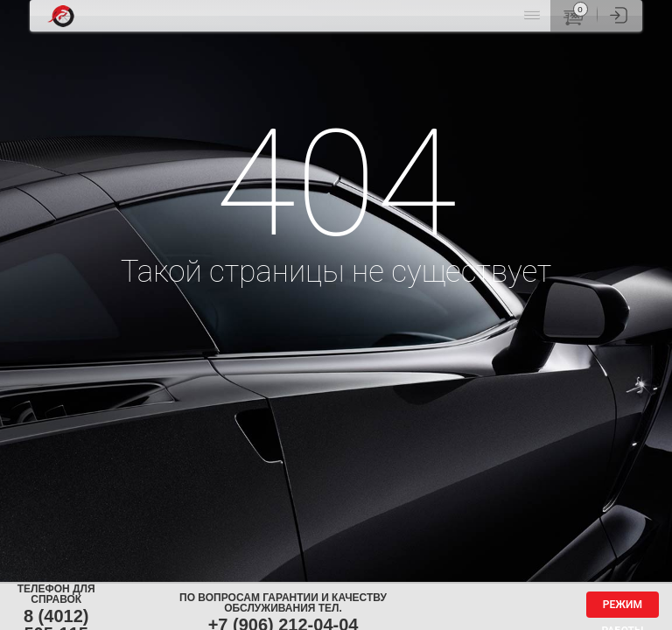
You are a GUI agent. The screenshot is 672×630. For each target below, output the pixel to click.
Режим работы (622, 608)
